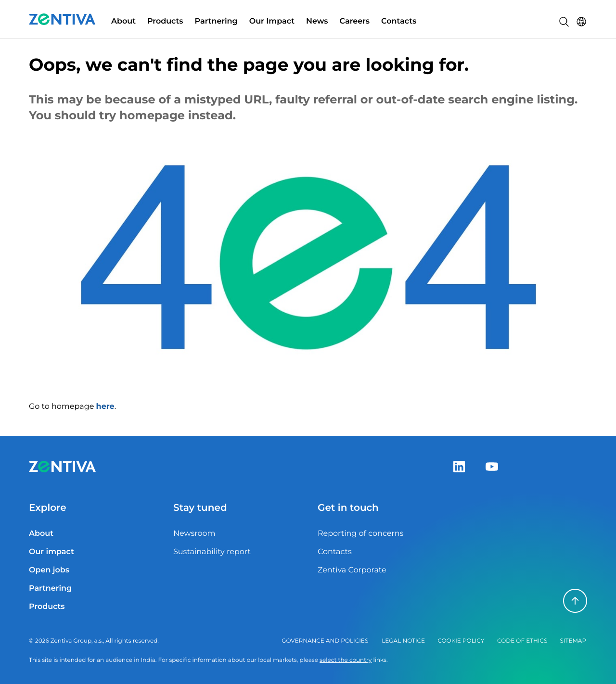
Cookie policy (461, 641)
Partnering (216, 21)
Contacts (399, 21)
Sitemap (573, 641)
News (317, 21)
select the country (346, 660)
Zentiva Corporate (352, 570)
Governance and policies (325, 641)
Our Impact (272, 21)
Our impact (51, 552)
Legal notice (403, 641)
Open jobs (49, 570)
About (123, 21)
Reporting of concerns (360, 534)
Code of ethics (522, 641)
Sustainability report (212, 552)
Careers (355, 21)
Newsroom (194, 534)
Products (165, 21)
